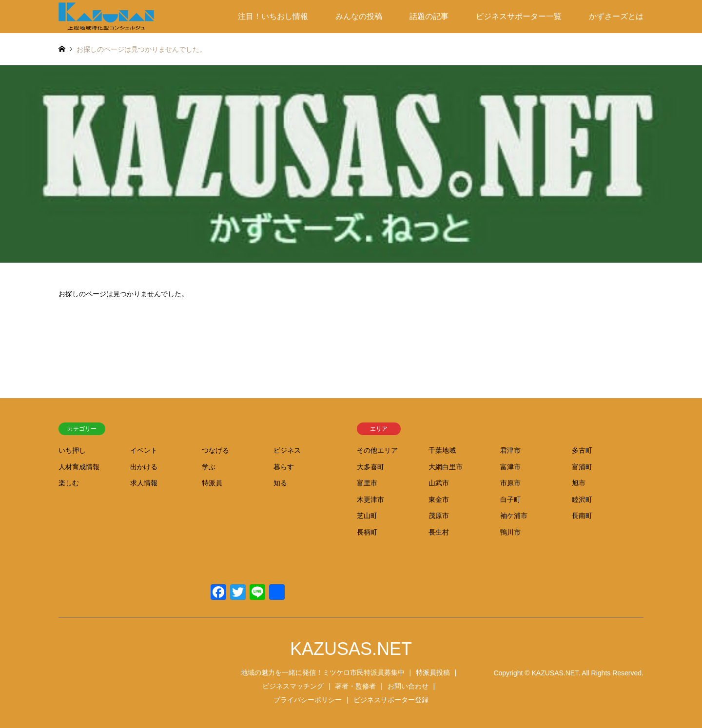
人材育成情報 (79, 467)
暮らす (284, 467)
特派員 (212, 483)
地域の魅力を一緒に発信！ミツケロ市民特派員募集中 (323, 672)
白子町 (510, 499)
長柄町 (367, 532)
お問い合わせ (408, 686)
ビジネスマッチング (293, 686)
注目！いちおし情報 (273, 16)
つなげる (215, 450)
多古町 (582, 450)
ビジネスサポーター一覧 (519, 16)
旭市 (579, 483)
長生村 (439, 532)
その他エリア (377, 450)
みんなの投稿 (359, 16)
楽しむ (69, 483)
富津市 (510, 467)
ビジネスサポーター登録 (391, 700)
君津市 (510, 450)
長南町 (582, 516)
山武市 (439, 483)
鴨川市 (510, 532)
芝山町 (367, 516)
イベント (144, 450)
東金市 (439, 499)
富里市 (367, 483)
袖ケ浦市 (514, 516)
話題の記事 (429, 16)
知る (280, 483)
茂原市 (439, 516)
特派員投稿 (433, 672)
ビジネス (287, 450)
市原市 (510, 483)
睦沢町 (582, 499)
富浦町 (582, 467)
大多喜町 (370, 467)
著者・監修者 (355, 686)
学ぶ (209, 467)
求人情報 (144, 483)
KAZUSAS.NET (351, 649)
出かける (144, 467)
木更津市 (370, 499)
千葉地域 (442, 450)
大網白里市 (446, 467)
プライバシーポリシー (308, 700)
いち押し (72, 450)
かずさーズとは (616, 16)
